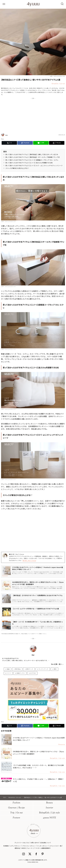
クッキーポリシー (43, 846)
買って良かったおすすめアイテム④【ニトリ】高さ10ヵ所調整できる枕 (29, 163)
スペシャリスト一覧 (56, 846)
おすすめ (33, 673)
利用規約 (6, 846)
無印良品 (18, 669)
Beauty (49, 803)
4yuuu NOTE (50, 818)
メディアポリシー (16, 846)
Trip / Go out (17, 813)
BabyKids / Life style (50, 813)
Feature (16, 818)
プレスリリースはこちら (22, 843)
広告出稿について (46, 843)
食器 (8, 669)
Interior (50, 808)
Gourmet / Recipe (17, 808)
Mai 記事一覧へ (57, 664)
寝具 (55, 669)
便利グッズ (30, 669)
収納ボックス (21, 673)
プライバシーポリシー (29, 846)
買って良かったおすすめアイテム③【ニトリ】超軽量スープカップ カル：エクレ (32, 160)
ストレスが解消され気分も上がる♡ (17, 168)
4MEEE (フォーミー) (28, 848)
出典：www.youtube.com (57, 76)
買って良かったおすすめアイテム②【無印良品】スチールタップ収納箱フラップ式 (33, 157)
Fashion (17, 803)
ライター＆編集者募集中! (43, 848)
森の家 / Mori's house (29, 560)
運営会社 (17, 848)
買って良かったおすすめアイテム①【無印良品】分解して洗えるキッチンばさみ (32, 154)
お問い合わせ (35, 843)
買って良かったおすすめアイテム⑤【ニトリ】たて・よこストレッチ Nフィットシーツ (34, 165)
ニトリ (9, 673)
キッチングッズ (43, 669)
